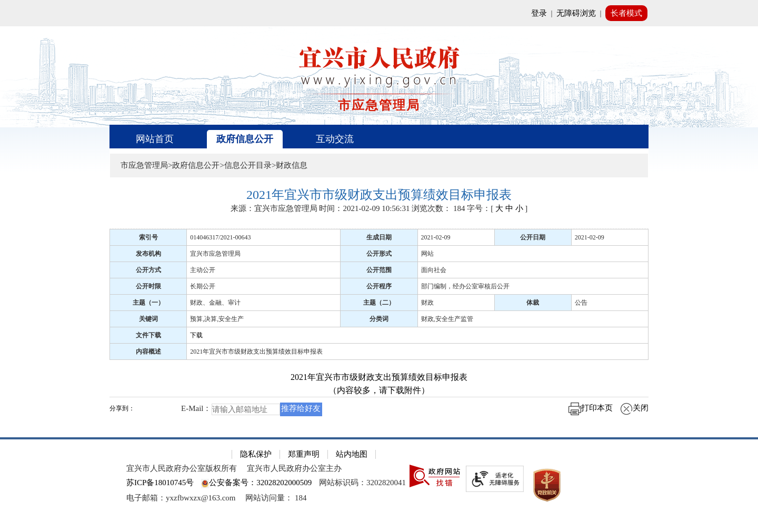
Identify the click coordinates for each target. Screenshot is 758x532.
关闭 (634, 408)
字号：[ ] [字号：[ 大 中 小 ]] (497, 208)
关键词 (148, 319)
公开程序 (379, 286)
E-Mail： (196, 408)
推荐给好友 (301, 408)
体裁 (533, 303)
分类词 (379, 319)
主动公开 (203, 270)
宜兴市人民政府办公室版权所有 (182, 468)
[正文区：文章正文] (379, 306)
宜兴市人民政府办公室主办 (294, 468)
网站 (427, 254)
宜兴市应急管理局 (215, 254)
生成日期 (379, 237)
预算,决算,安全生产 (217, 319)
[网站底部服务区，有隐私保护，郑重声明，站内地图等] (379, 485)
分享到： (122, 409)
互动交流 (335, 139)
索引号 (148, 237)
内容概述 (148, 352)
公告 (581, 303)
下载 (196, 335)
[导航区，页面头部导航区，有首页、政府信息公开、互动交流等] (379, 137)
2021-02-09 (436, 237)
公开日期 (533, 237)
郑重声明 (304, 454)
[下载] (418, 335)
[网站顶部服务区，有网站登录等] (379, 13)
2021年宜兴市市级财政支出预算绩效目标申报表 (256, 352)
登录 (539, 13)
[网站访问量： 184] (276, 498)
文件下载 (148, 335)
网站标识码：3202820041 (362, 483)
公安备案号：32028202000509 (256, 483)
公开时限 (148, 286)
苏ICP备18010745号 (160, 483)
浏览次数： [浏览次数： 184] (438, 208)
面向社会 (434, 270)
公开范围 (379, 270)
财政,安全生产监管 (447, 319)
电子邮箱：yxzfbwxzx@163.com (181, 498)
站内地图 (352, 454)
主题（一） (148, 303)
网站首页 (155, 139)
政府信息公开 (245, 139)
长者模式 (626, 13)
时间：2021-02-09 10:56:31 (364, 208)
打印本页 (591, 408)
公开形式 (379, 254)
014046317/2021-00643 (220, 237)
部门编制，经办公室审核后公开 (465, 286)
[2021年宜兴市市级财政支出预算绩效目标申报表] (379, 195)
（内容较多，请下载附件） (379, 390)
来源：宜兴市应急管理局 (274, 208)
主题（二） (379, 303)
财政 (427, 303)
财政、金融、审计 (215, 303)
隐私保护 (256, 454)
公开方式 (148, 270)
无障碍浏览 (576, 13)
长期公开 (203, 286)
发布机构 (148, 254)
